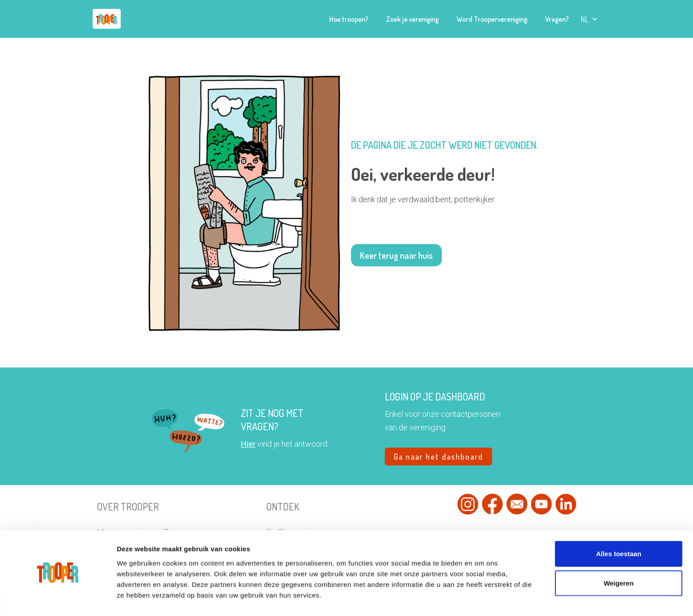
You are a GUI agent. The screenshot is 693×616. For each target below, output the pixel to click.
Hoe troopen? (349, 19)
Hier (248, 444)
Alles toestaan (619, 528)
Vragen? (557, 19)
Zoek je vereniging (412, 19)
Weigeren (618, 558)
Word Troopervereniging (492, 19)
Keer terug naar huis (396, 255)
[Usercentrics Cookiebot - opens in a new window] (58, 599)
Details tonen (499, 598)
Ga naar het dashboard (438, 457)
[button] (589, 19)
